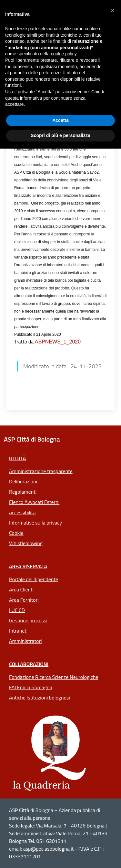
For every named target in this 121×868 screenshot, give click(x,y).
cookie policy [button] (64, 54)
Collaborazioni (29, 664)
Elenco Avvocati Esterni (34, 502)
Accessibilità (22, 512)
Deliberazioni (23, 481)
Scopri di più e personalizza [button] (60, 135)
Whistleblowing (26, 543)
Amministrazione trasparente (41, 471)
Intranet (18, 631)
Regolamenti (23, 492)
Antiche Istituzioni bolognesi (40, 698)
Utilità (17, 458)
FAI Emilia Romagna (31, 687)
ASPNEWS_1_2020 (58, 342)
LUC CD (17, 610)
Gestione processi (28, 620)
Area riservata (28, 566)
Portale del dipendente (34, 579)
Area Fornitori (24, 600)
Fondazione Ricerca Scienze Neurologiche (54, 677)
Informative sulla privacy (35, 523)
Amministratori (25, 641)
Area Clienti (21, 589)
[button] (113, 10)
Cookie (16, 533)
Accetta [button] (60, 120)
